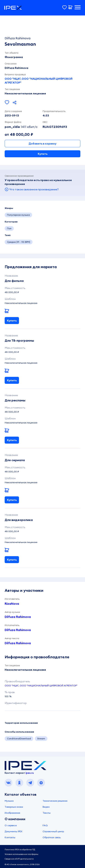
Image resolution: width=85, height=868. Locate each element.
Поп (9, 228)
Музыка (9, 801)
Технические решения (55, 801)
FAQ (45, 825)
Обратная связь (52, 837)
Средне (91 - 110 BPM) (19, 242)
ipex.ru (30, 773)
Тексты (47, 813)
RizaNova (12, 604)
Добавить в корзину (42, 144)
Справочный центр (53, 831)
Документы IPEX (13, 831)
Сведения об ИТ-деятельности (19, 859)
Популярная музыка (18, 215)
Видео (46, 807)
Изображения (12, 813)
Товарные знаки (14, 807)
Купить (43, 154)
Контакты (10, 837)
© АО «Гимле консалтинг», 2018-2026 (22, 864)
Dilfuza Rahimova (18, 617)
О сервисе (11, 825)
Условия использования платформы (21, 854)
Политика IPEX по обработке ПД (20, 850)
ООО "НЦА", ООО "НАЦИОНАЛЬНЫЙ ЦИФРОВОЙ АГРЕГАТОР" (39, 81)
